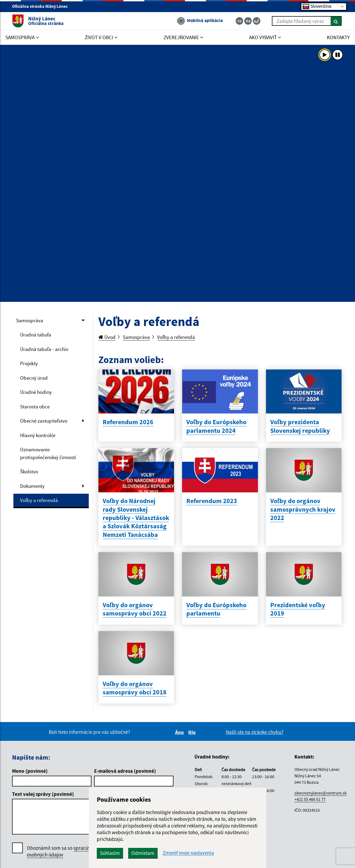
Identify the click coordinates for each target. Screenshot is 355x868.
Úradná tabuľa (36, 335)
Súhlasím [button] (110, 853)
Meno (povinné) (30, 771)
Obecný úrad (34, 378)
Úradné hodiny (36, 392)
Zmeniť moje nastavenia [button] (188, 853)
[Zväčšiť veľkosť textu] (257, 21)
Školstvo (29, 471)
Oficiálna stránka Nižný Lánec (42, 6)
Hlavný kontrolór (38, 435)
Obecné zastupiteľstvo (44, 421)
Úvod (107, 337)
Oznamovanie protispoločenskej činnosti (48, 453)
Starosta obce (35, 406)
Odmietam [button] (143, 853)
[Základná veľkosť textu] (248, 21)
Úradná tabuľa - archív (44, 349)
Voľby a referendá (39, 500)
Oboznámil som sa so (64, 851)
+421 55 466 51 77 (310, 799)
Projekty (29, 363)
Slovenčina (317, 7)
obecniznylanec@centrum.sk (321, 793)
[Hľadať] (336, 21)
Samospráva (30, 320)
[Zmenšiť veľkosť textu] (239, 21)
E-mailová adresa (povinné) (125, 771)
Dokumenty (32, 486)
